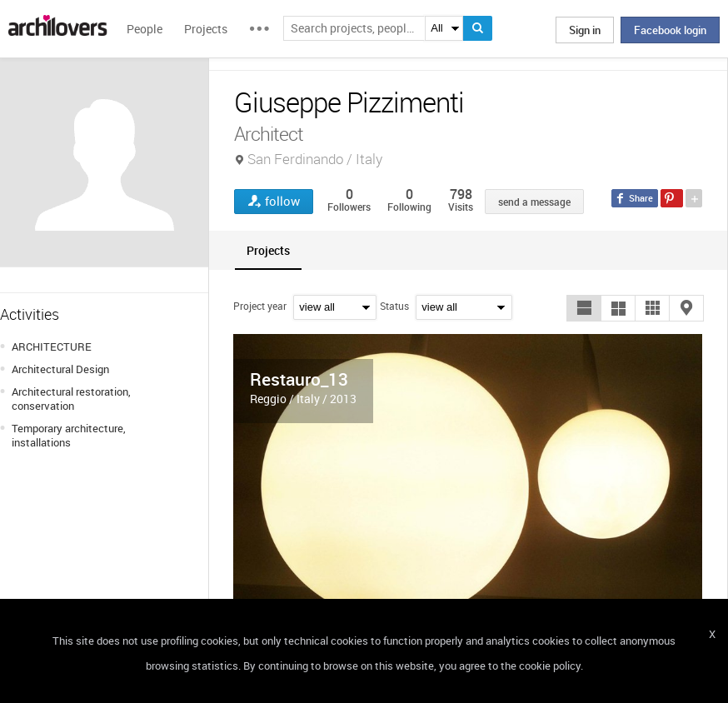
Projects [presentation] (268, 250)
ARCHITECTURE (52, 347)
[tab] (268, 250)
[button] (584, 308)
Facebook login (670, 30)
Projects (206, 29)
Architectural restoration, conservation (71, 399)
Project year (260, 306)
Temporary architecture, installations (69, 435)
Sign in (585, 30)
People (145, 29)
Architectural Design (60, 369)
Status (394, 306)
